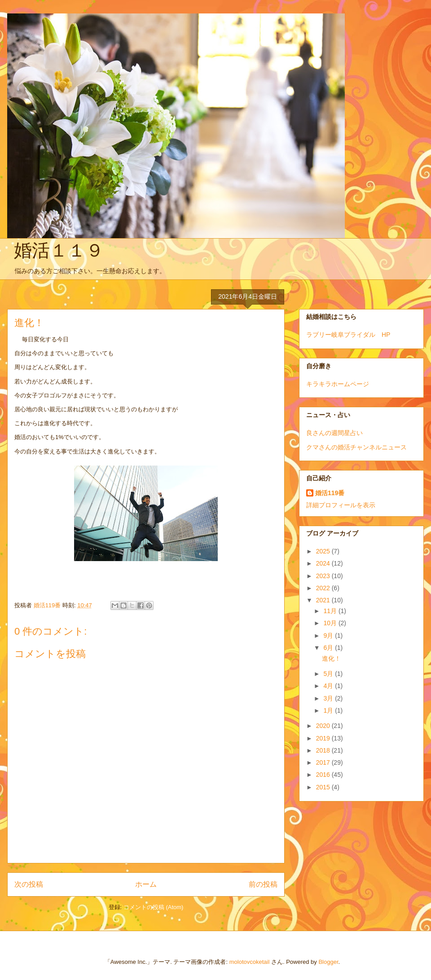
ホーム (146, 884)
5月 (329, 674)
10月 (331, 623)
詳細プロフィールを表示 (341, 505)
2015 (324, 787)
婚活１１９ (59, 250)
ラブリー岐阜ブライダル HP (348, 335)
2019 (324, 738)
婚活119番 (330, 493)
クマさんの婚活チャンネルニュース (356, 447)
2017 (324, 762)
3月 (329, 698)
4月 (329, 686)
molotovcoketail (250, 962)
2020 (324, 726)
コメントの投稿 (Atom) (154, 907)
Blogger (328, 962)
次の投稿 (29, 884)
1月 (329, 710)
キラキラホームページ (338, 384)
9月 (329, 636)
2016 (324, 775)
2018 (324, 750)
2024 (324, 563)
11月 (331, 611)
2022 (324, 588)
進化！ (331, 658)
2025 (324, 551)
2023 (324, 576)
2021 (324, 600)
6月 (329, 648)
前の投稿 (263, 884)
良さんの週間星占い (334, 433)
